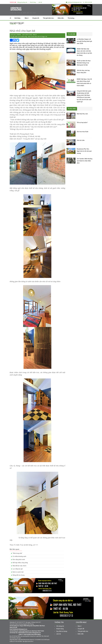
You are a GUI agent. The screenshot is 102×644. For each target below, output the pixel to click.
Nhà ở (27, 18)
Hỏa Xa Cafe (81, 140)
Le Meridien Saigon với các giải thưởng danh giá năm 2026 (84, 41)
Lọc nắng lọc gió (18, 569)
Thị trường (71, 18)
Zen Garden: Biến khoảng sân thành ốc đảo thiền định (85, 161)
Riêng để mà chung (19, 575)
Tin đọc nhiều (72, 109)
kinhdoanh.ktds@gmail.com (74, 2)
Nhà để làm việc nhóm (20, 566)
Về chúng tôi (59, 626)
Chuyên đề (36, 18)
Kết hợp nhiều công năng (20, 563)
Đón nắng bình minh (19, 560)
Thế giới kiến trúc (49, 18)
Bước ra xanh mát (18, 572)
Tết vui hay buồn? (82, 123)
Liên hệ (40, 2)
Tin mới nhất (72, 34)
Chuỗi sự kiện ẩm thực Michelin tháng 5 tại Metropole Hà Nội (84, 63)
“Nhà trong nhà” (17, 553)
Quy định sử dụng (61, 631)
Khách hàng (33, 2)
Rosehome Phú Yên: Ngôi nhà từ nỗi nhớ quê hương (84, 151)
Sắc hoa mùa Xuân (83, 132)
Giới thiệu (18, 18)
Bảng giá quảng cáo (22, 2)
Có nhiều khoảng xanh (19, 556)
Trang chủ (13, 24)
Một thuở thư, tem (82, 114)
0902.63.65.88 (87, 2)
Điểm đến (61, 18)
